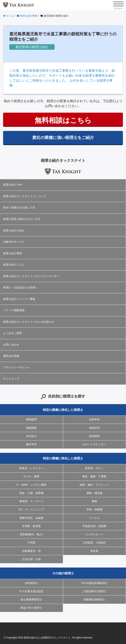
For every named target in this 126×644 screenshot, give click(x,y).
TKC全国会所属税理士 (94, 583)
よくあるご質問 (12, 333)
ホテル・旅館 (31, 476)
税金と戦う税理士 (31, 608)
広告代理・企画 (31, 559)
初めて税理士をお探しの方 (19, 208)
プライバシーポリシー (16, 367)
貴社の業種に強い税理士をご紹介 (63, 138)
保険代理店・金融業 (31, 518)
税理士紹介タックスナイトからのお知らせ (29, 322)
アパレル (94, 518)
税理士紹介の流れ (14, 231)
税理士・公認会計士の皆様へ (21, 287)
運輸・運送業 (94, 493)
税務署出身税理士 (94, 599)
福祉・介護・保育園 (31, 493)
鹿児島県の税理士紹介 (32, 47)
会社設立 (31, 436)
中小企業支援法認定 (31, 591)
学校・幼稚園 (94, 509)
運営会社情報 (11, 356)
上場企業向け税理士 (94, 591)
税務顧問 (31, 419)
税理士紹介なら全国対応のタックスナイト (47, 638)
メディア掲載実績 (14, 310)
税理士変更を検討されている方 (22, 219)
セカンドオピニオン (94, 444)
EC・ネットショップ (31, 509)
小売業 (31, 543)
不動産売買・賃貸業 (94, 526)
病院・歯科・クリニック (94, 485)
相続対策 (94, 428)
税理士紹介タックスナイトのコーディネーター (31, 276)
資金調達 (94, 436)
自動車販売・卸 (31, 551)
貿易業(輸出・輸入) (31, 534)
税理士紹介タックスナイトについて (25, 196)
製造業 (94, 551)
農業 (94, 501)
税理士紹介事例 (12, 253)
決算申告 (94, 419)
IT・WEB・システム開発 (31, 485)
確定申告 (31, 444)
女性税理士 (31, 583)
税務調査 (31, 428)
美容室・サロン (94, 468)
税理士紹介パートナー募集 (19, 299)
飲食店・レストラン (31, 468)
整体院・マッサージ (31, 501)
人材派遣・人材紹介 (94, 543)
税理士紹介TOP (13, 185)
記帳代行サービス (14, 242)
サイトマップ (11, 379)
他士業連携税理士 (31, 599)
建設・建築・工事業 (94, 476)
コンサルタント (94, 534)
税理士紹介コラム (14, 265)
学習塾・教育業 (31, 526)
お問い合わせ (11, 345)
